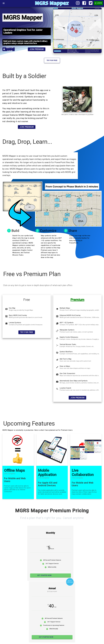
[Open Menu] (4, 3)
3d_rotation (57, 331)
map (6, 309)
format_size (57, 360)
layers (57, 309)
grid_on (57, 316)
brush (57, 367)
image (6, 324)
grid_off (6, 316)
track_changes (57, 353)
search (57, 389)
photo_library (57, 324)
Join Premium (37, 49)
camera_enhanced (58, 374)
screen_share (57, 382)
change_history (57, 338)
